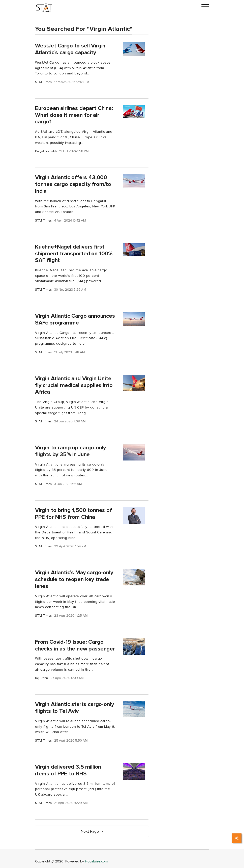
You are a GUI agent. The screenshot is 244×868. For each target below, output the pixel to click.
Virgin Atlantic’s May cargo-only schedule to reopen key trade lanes (74, 579)
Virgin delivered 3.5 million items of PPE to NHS (68, 770)
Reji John (41, 678)
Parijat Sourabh (46, 151)
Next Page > (92, 831)
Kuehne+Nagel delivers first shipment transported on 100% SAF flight (74, 254)
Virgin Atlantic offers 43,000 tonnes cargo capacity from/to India (73, 184)
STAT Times (43, 82)
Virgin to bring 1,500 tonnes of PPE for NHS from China (73, 514)
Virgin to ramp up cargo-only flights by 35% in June (70, 451)
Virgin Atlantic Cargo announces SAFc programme (75, 319)
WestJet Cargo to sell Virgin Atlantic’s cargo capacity (70, 49)
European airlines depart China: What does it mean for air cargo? (74, 115)
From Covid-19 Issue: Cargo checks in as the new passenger (75, 645)
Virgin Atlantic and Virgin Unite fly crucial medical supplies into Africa (74, 385)
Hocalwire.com (96, 861)
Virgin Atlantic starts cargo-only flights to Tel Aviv (74, 708)
